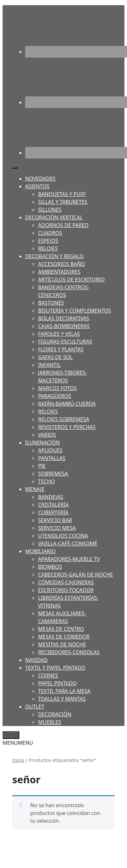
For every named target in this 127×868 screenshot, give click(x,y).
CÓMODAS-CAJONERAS (66, 582)
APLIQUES (50, 450)
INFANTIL (49, 365)
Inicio (18, 760)
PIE (42, 466)
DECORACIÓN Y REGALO (54, 256)
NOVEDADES (40, 179)
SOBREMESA (53, 474)
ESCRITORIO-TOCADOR (66, 590)
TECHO (46, 481)
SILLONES (50, 210)
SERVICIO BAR (55, 520)
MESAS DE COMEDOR (64, 637)
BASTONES (51, 303)
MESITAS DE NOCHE (62, 644)
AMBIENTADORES (59, 272)
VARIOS (47, 435)
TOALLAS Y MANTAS (62, 699)
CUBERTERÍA (53, 512)
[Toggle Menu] (15, 168)
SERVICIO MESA (57, 528)
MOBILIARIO (40, 551)
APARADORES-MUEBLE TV (69, 559)
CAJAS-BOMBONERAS (64, 326)
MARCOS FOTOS (57, 388)
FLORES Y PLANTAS (61, 349)
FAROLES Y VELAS (59, 334)
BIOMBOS (50, 567)
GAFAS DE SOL (55, 357)
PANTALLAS (52, 458)
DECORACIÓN (55, 714)
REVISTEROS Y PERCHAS (67, 427)
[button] (18, 743)
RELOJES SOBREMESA (64, 419)
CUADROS (50, 233)
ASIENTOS (37, 186)
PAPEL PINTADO (57, 683)
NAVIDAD (36, 660)
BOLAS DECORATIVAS (64, 318)
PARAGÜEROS (54, 396)
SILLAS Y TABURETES (63, 202)
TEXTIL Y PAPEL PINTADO (55, 668)
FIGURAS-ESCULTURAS (65, 342)
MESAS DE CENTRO (61, 629)
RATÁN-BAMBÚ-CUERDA (67, 404)
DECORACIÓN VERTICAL (54, 217)
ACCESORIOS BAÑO (62, 264)
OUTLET (35, 707)
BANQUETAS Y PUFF (62, 194)
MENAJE (35, 489)
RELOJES (48, 248)
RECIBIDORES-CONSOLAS (69, 652)
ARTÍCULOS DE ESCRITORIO (71, 280)
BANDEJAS (51, 497)
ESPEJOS (48, 241)
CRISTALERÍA (53, 505)
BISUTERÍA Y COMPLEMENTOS (74, 311)
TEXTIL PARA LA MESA (64, 691)
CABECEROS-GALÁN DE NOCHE (75, 575)
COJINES (48, 676)
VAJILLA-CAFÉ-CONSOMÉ (68, 544)
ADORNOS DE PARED (63, 225)
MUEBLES (50, 722)
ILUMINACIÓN (43, 443)
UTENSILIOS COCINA (63, 536)
